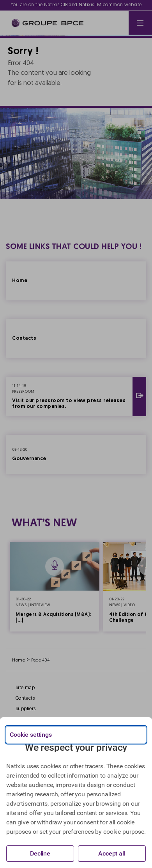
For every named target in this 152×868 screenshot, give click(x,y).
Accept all (112, 853)
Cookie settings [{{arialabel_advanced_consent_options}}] (31, 735)
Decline (40, 853)
